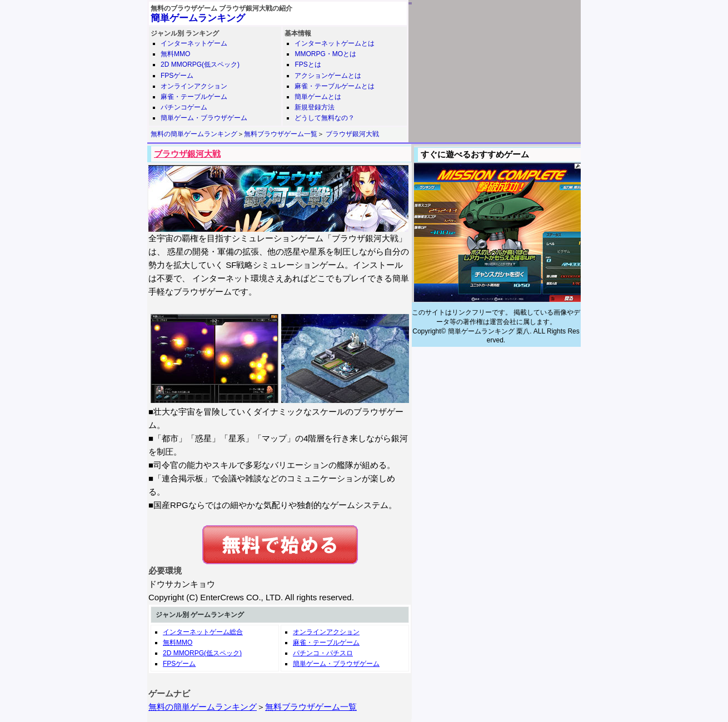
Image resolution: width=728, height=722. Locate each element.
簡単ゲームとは (318, 97)
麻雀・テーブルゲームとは (335, 86)
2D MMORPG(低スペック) (200, 64)
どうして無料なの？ (325, 118)
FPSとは (308, 64)
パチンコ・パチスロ (323, 653)
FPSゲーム (177, 76)
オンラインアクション (194, 86)
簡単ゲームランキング (198, 18)
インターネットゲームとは (335, 43)
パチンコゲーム (184, 107)
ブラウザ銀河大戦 (352, 134)
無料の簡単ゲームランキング (194, 134)
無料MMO (175, 54)
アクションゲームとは (328, 76)
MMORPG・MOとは (325, 54)
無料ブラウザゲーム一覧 (281, 134)
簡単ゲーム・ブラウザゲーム (204, 118)
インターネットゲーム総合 (203, 632)
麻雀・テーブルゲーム (194, 97)
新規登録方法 (315, 107)
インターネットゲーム (194, 43)
